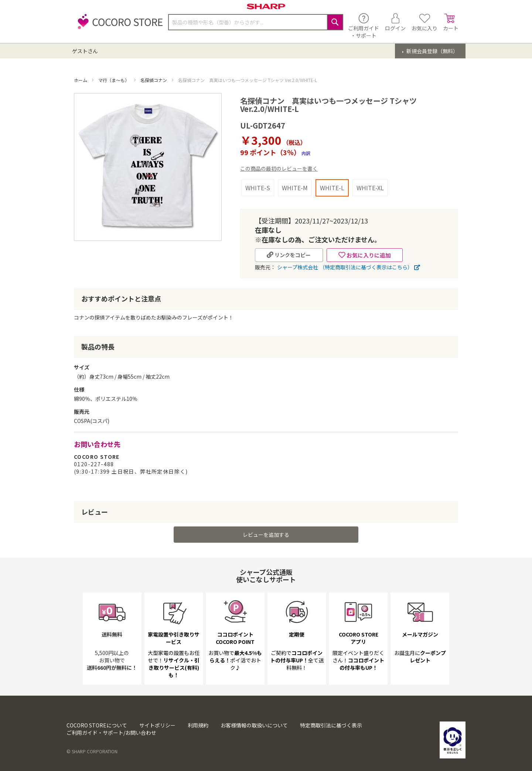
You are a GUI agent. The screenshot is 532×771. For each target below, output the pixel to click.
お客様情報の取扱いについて (254, 725)
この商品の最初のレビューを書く (279, 168)
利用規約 (198, 725)
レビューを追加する (266, 535)
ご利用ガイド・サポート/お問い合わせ (111, 733)
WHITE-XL (370, 188)
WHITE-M (295, 188)
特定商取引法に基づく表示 (331, 725)
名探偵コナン (154, 80)
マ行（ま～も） (114, 80)
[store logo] (118, 26)
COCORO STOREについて (97, 725)
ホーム (81, 80)
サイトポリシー (157, 725)
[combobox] (256, 22)
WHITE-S (258, 188)
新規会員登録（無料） (432, 51)
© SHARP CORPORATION (92, 751)
